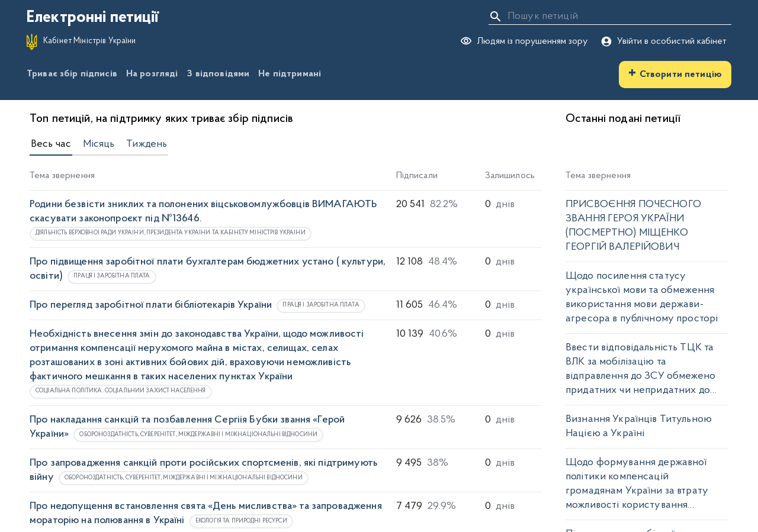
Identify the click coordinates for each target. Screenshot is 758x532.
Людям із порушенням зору (524, 42)
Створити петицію (675, 73)
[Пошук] (496, 17)
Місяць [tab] (99, 144)
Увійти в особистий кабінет (664, 41)
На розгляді (152, 74)
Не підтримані (290, 74)
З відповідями (218, 74)
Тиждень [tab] (147, 144)
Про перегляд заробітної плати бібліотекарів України (151, 305)
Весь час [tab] (51, 144)
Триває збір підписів (72, 74)
